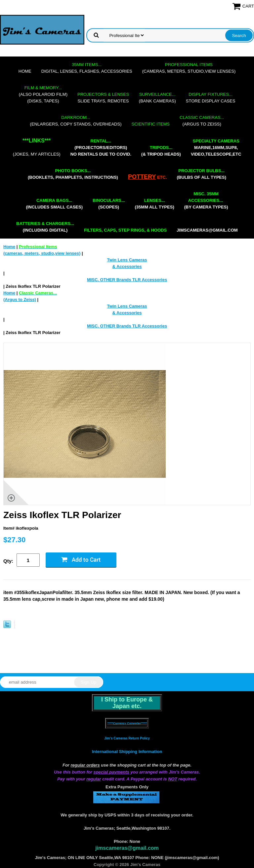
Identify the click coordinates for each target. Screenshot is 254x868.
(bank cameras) (157, 98)
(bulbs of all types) (202, 174)
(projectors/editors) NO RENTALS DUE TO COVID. (101, 148)
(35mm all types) (155, 204)
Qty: (8, 561)
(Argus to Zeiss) (202, 121)
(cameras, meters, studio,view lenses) (189, 68)
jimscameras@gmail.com (207, 230)
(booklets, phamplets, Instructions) (73, 174)
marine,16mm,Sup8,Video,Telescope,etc (216, 148)
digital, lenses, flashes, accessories (87, 68)
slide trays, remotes (103, 98)
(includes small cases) (54, 204)
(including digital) (45, 227)
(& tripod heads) (161, 151)
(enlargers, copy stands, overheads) (76, 121)
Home (25, 71)
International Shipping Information (127, 752)
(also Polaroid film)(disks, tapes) (43, 94)
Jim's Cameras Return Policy (127, 738)
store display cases (211, 98)
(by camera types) (206, 200)
